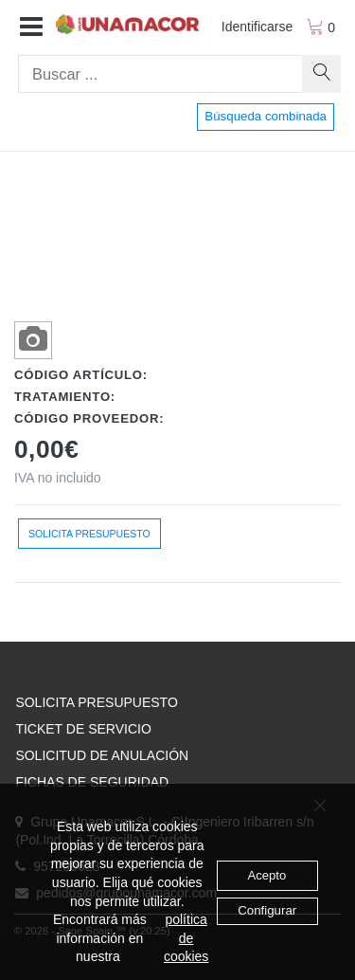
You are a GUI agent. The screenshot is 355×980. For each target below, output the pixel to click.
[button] (31, 27)
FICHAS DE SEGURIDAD (92, 782)
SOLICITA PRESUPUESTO (96, 702)
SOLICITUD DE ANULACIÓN (102, 755)
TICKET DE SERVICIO (83, 729)
